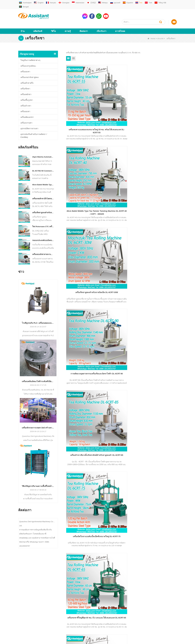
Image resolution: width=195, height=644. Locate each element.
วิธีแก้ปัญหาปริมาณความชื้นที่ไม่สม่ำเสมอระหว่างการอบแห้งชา (38, 476)
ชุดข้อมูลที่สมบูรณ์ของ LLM (29, 624)
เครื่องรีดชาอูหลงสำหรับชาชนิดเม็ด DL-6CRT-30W (43, 203)
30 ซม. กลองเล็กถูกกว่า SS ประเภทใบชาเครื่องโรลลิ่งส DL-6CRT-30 (159, 261)
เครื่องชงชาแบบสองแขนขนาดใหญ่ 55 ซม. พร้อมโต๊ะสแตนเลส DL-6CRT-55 (84, 95)
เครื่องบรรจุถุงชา (56, 615)
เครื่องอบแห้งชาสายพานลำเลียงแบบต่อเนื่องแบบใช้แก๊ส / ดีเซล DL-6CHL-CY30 (43, 244)
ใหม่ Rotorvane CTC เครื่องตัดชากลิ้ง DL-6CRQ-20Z (43, 217)
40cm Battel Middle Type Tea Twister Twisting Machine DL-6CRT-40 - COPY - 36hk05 (43, 175)
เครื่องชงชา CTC (56, 611)
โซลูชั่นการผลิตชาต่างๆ (30, 50)
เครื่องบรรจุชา (26, 113)
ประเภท (160, 29)
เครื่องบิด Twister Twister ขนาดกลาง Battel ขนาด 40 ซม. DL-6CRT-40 (84, 261)
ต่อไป (116, 285)
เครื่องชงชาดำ (55, 602)
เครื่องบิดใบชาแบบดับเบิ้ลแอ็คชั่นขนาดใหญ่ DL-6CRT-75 (159, 150)
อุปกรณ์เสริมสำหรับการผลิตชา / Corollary (34, 126)
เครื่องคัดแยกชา (27, 107)
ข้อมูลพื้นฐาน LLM (25, 620)
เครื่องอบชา (25, 62)
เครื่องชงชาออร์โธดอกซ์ (59, 598)
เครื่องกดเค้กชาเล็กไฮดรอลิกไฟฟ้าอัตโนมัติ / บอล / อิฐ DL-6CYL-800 (43, 189)
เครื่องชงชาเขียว (56, 594)
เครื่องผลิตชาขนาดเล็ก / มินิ (61, 589)
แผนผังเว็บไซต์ (24, 615)
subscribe (168, 563)
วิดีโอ (53, 21)
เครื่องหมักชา (26, 84)
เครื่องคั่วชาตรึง (27, 73)
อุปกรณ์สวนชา (56, 620)
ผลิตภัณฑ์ (38, 21)
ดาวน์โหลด (120, 21)
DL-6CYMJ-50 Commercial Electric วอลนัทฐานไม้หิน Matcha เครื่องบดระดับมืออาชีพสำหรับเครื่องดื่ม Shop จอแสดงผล (43, 161)
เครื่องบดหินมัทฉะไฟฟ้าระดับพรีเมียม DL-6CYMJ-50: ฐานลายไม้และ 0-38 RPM (38, 371)
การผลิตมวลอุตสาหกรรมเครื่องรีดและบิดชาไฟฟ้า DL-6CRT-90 (84, 150)
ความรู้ (68, 21)
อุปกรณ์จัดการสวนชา (29, 119)
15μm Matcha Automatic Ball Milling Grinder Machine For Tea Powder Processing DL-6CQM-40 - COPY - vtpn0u (43, 147)
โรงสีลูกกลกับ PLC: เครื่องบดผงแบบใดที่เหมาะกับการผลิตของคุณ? (38, 313)
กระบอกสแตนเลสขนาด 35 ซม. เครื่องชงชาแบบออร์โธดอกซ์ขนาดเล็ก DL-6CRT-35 (121, 261)
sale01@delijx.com (97, 595)
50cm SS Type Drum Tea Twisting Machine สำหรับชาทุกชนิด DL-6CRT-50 (121, 205)
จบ (122, 285)
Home (151, 29)
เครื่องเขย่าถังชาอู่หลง (30, 67)
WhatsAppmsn (96, 605)
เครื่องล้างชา (26, 96)
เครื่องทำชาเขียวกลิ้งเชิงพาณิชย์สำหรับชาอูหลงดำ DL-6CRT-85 (121, 150)
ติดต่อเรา (84, 21)
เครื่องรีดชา (25, 79)
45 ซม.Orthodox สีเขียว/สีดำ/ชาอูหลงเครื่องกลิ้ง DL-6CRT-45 (159, 205)
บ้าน (23, 21)
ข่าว (20, 611)
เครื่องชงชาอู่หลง (56, 607)
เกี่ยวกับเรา (101, 21)
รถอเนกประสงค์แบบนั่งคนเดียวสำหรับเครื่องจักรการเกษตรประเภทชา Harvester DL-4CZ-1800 (43, 230)
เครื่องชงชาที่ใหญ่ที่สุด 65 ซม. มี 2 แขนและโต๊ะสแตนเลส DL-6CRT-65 (84, 205)
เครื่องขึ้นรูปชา (27, 90)
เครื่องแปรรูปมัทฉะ (28, 56)
